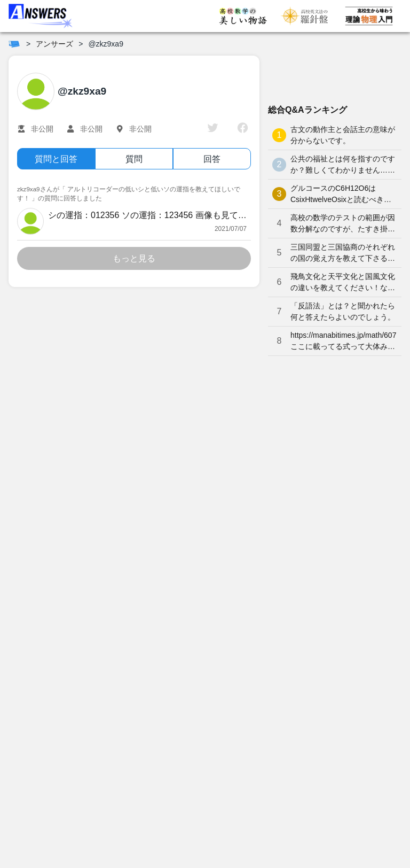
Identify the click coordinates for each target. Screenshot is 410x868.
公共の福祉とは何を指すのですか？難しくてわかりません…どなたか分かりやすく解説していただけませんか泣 (343, 165)
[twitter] (213, 129)
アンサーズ (54, 44)
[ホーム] (14, 44)
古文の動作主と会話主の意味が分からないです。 (343, 135)
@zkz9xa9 (106, 44)
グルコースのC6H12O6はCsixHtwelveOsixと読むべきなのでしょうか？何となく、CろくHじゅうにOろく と (342, 195)
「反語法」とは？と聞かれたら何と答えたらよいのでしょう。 (343, 311)
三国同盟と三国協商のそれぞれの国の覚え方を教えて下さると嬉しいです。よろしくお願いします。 (343, 253)
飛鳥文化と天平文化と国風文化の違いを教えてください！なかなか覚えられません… (343, 283)
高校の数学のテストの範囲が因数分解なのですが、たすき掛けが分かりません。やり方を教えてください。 (343, 224)
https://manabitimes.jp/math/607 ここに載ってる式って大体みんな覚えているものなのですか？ (343, 342)
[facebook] (243, 129)
